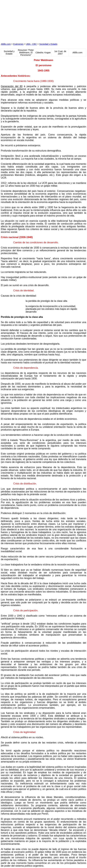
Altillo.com (6, 44)
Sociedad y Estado (48, 44)
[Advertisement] (24, 20)
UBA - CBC (31, 44)
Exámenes (18, 44)
